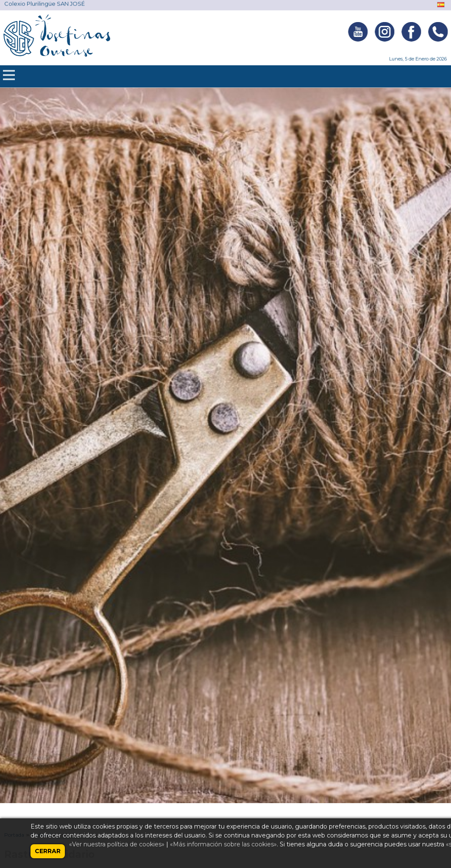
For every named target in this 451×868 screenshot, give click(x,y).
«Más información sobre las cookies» (223, 844)
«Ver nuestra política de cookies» (117, 844)
